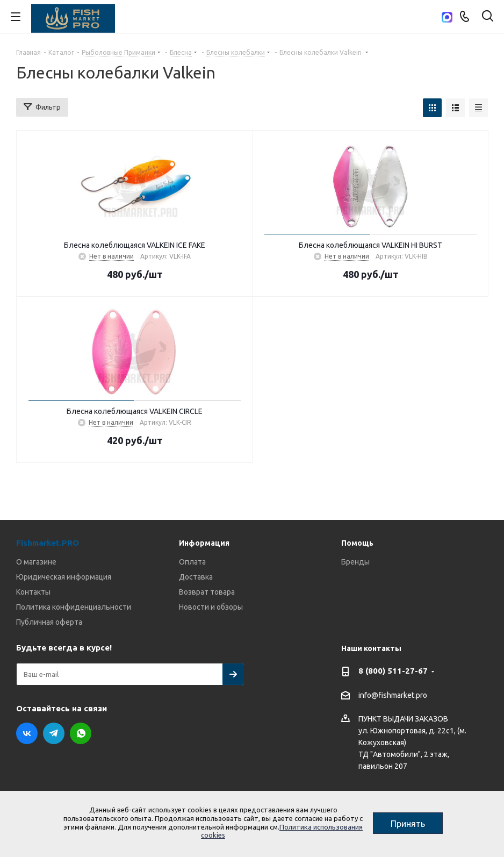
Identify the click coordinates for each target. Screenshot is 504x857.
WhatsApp (81, 733)
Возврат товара (207, 592)
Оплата (192, 562)
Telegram (54, 733)
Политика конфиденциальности (74, 607)
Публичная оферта (49, 622)
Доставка (196, 577)
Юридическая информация (64, 577)
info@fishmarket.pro (393, 695)
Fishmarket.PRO (48, 543)
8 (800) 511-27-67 (393, 671)
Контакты (33, 592)
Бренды (355, 562)
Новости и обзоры (211, 607)
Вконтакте (27, 733)
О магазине (36, 562)
